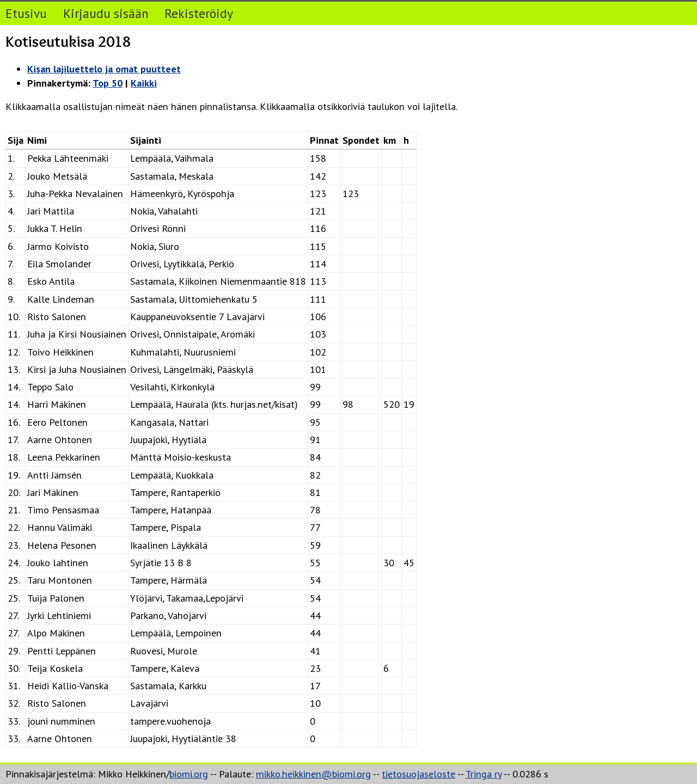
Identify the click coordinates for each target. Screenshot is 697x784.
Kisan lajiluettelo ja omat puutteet (104, 69)
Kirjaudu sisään (106, 13)
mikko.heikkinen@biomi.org (313, 774)
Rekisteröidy (199, 13)
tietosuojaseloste (418, 774)
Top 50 (108, 83)
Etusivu (26, 13)
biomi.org (189, 774)
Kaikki (144, 83)
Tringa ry (484, 774)
